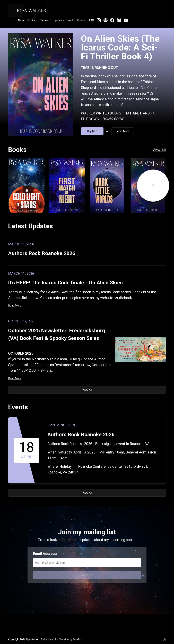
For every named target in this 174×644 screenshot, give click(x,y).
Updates (59, 20)
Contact (82, 20)
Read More (15, 306)
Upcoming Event (62, 425)
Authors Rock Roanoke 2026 (42, 253)
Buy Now (92, 131)
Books (32, 20)
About (21, 20)
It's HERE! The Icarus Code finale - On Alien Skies (65, 283)
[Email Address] (87, 563)
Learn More (123, 131)
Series (45, 20)
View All (159, 150)
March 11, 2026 (21, 244)
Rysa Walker (33, 639)
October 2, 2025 (22, 321)
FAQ (92, 20)
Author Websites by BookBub (67, 639)
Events (71, 20)
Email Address (45, 554)
